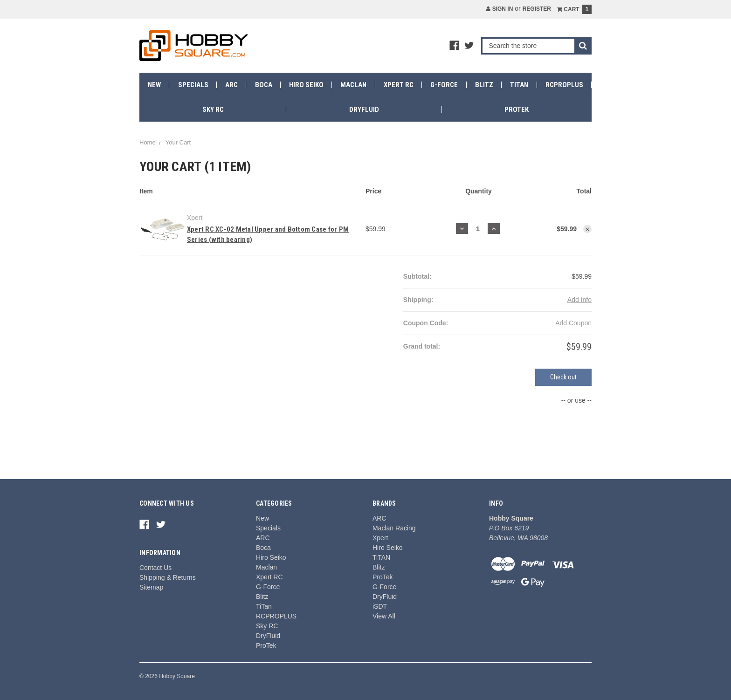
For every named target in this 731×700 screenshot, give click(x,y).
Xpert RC (399, 85)
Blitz (484, 85)
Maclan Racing (394, 528)
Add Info (579, 300)
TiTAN (381, 557)
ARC (231, 85)
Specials (193, 85)
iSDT (380, 606)
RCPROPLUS (564, 85)
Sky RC (213, 110)
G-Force (444, 85)
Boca (264, 85)
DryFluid (364, 110)
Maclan (353, 85)
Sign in (500, 9)
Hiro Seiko (306, 85)
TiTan (519, 85)
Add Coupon (573, 323)
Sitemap (151, 587)
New (154, 85)
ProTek (517, 110)
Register (537, 9)
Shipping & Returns (168, 577)
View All (384, 616)
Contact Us (155, 568)
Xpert (380, 538)
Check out (563, 377)
